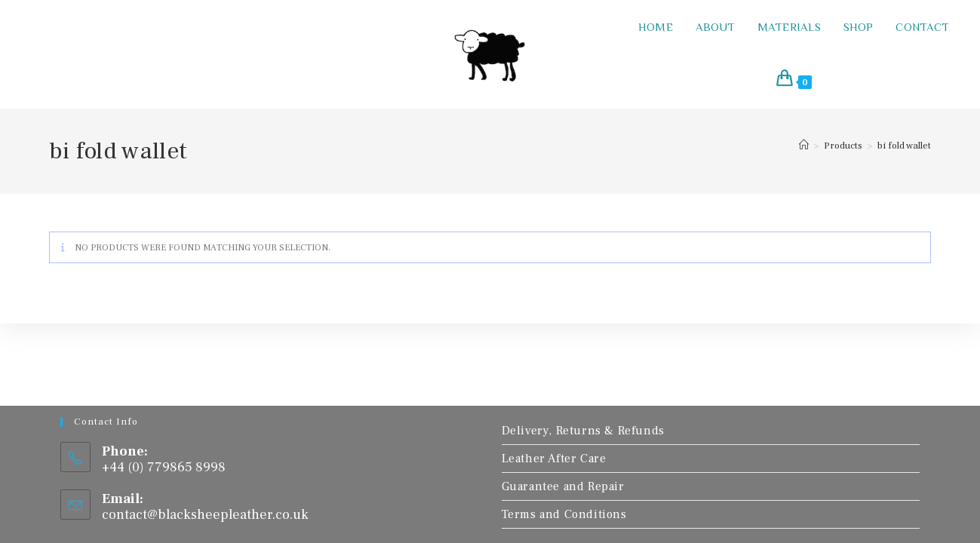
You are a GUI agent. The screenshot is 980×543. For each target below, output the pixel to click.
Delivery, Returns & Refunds (583, 431)
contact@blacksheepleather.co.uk (205, 515)
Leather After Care (554, 459)
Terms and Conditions (564, 514)
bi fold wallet (904, 146)
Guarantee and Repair (563, 486)
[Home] (804, 146)
